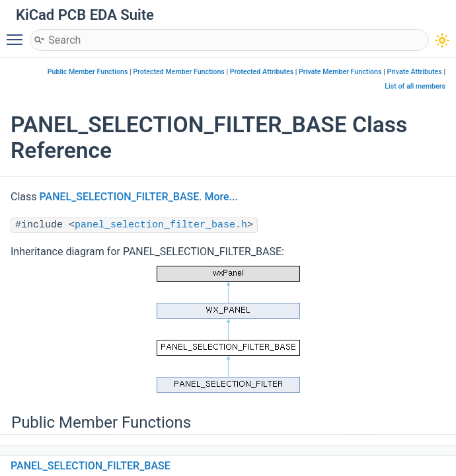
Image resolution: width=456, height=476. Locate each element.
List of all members (415, 86)
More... (221, 197)
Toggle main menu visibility (18, 34)
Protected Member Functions (179, 72)
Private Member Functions (340, 72)
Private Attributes (414, 72)
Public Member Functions (88, 72)
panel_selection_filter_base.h (161, 225)
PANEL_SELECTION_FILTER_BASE (120, 197)
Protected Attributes (262, 72)
